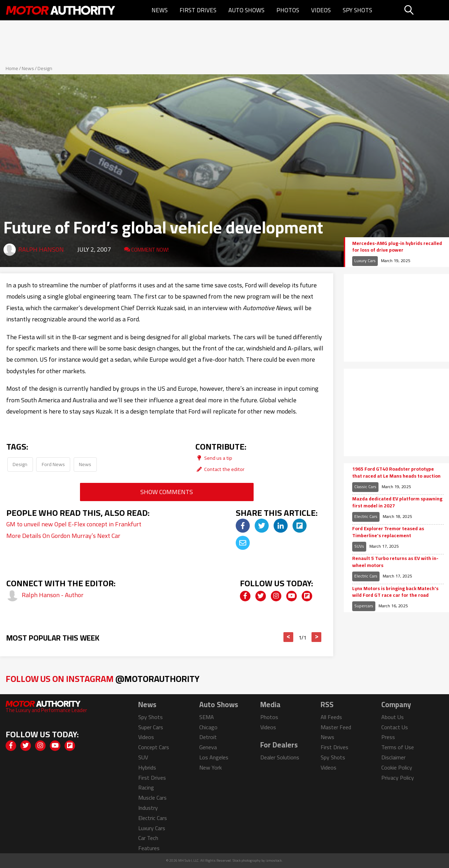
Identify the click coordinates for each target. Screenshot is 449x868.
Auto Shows (246, 10)
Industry (148, 808)
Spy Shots (357, 10)
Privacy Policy (398, 778)
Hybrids (147, 767)
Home (12, 68)
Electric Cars (366, 516)
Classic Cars (365, 487)
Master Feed (336, 727)
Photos (288, 10)
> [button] (317, 637)
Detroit (208, 737)
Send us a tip (214, 458)
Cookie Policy (397, 767)
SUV (143, 757)
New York (210, 767)
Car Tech (148, 838)
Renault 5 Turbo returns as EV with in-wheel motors (395, 562)
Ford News (53, 464)
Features (149, 848)
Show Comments (167, 492)
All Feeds (331, 717)
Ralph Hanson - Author (53, 595)
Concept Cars (154, 747)
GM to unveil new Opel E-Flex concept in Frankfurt (74, 524)
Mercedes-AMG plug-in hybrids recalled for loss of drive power (397, 247)
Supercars (364, 606)
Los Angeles (214, 757)
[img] (243, 526)
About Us (393, 717)
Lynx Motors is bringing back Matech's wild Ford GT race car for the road (395, 592)
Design (45, 68)
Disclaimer (393, 757)
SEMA (207, 717)
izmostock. (274, 860)
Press (388, 737)
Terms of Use (398, 747)
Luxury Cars (365, 261)
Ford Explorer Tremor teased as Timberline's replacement (388, 532)
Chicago (208, 727)
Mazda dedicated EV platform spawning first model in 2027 (397, 502)
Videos (321, 10)
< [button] (289, 637)
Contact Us (395, 727)
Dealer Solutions (280, 757)
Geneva (208, 747)
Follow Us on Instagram (103, 679)
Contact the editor (220, 469)
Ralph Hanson (41, 249)
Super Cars (151, 727)
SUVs (359, 546)
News (160, 10)
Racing (146, 787)
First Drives (198, 10)
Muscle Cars (152, 798)
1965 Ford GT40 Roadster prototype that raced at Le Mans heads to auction (396, 473)
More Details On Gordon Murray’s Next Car (63, 536)
